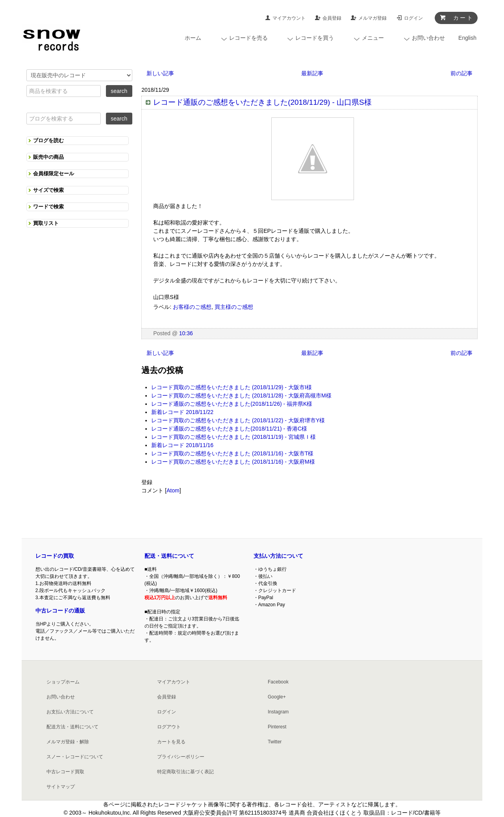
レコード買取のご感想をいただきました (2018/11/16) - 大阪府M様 (233, 462)
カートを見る (171, 742)
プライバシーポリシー (181, 757)
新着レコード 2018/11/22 (182, 412)
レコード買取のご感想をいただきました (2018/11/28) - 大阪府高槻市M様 (241, 396)
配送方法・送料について (72, 727)
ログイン (413, 18)
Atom (173, 490)
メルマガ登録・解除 (68, 742)
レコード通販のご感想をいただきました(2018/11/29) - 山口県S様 (262, 102)
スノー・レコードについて (75, 757)
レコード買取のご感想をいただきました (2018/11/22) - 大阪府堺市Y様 (238, 420)
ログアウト (169, 727)
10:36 (186, 333)
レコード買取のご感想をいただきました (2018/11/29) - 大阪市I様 (232, 387)
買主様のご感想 (234, 307)
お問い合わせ (61, 697)
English (467, 38)
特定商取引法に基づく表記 (185, 772)
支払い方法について (278, 556)
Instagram (278, 712)
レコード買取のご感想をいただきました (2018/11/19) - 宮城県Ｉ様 (233, 437)
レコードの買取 (55, 556)
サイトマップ (61, 787)
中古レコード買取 (65, 772)
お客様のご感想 (192, 307)
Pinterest (277, 727)
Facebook (278, 682)
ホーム (193, 38)
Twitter (275, 742)
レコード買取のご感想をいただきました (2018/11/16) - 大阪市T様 (232, 453)
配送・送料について (169, 556)
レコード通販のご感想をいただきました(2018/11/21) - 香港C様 (229, 429)
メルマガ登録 (372, 18)
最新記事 (312, 73)
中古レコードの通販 (60, 611)
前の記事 (461, 73)
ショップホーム (63, 682)
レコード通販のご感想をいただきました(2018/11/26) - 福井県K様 (232, 404)
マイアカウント (289, 18)
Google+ (277, 697)
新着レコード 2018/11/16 (182, 445)
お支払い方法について (70, 712)
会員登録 (332, 18)
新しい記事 (160, 73)
